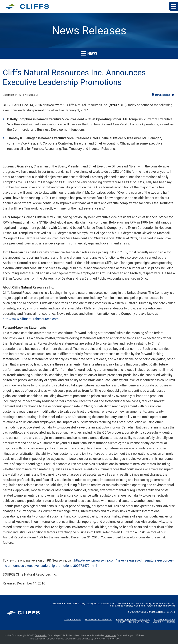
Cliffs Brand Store (73, 620)
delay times (111, 635)
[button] (173, 6)
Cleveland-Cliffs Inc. (146, 612)
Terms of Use (113, 639)
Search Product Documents (98, 620)
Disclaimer (158, 622)
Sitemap (171, 622)
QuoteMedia (41, 635)
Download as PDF (163, 95)
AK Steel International (165, 620)
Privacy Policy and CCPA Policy (134, 622)
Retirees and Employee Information (133, 620)
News (89, 53)
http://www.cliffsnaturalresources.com (31, 319)
